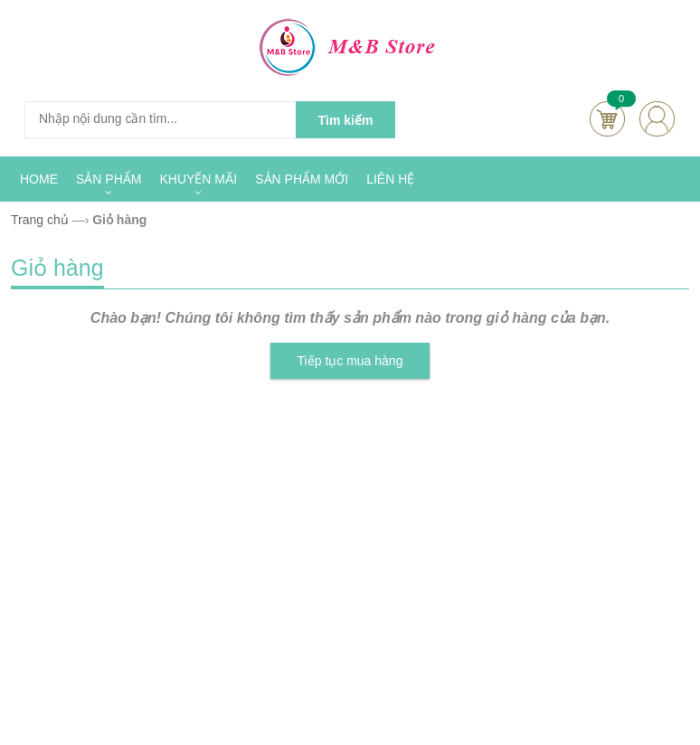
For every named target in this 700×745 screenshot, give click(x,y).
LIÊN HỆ (390, 179)
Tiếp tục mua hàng (350, 361)
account (657, 119)
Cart (607, 119)
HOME (39, 179)
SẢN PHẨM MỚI (302, 179)
